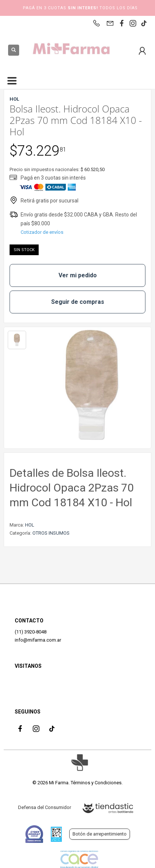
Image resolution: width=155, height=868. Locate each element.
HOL (30, 525)
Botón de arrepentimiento (100, 834)
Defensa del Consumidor (45, 807)
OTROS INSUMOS (51, 533)
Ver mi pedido (78, 275)
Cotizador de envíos (42, 232)
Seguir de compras (78, 302)
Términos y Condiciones (96, 783)
